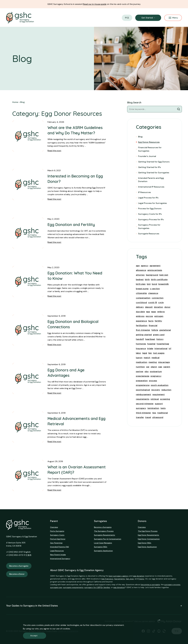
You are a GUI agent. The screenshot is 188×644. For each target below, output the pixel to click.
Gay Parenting (56, 543)
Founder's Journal (147, 156)
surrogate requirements (73, 587)
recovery (156, 390)
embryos (140, 316)
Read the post (54, 151)
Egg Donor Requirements (148, 535)
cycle (161, 302)
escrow (149, 316)
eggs (154, 312)
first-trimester (143, 330)
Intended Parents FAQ (60, 547)
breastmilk (164, 284)
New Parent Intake (58, 555)
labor (138, 353)
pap (160, 367)
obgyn (154, 367)
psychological (143, 390)
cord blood (141, 302)
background (152, 275)
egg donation (139, 576)
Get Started (147, 18)
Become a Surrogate (19, 566)
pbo (147, 371)
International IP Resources (151, 187)
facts (151, 321)
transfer (140, 417)
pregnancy (156, 376)
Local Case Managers (103, 543)
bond (154, 284)
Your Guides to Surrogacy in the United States (94, 606)
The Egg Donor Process (148, 531)
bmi (149, 284)
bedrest (140, 279)
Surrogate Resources (149, 234)
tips (154, 413)
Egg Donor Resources (149, 142)
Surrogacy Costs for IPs (150, 214)
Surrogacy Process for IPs (151, 219)
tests (163, 408)
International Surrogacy (60, 559)
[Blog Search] (179, 109)
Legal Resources (57, 551)
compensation (143, 298)
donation (158, 307)
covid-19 (153, 302)
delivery (140, 307)
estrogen (159, 316)
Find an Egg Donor (58, 539)
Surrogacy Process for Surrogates (149, 227)
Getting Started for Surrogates (154, 173)
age (138, 266)
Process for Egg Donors (150, 209)
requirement (158, 394)
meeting (153, 362)
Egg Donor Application (147, 547)
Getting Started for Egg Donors (154, 162)
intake (150, 348)
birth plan (141, 284)
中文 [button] (127, 18)
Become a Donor (17, 574)
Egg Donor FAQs (145, 543)
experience (141, 321)
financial (153, 325)
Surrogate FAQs (101, 547)
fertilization (142, 325)
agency (145, 266)
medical (155, 358)
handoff (140, 339)
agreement (155, 266)
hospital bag (163, 344)
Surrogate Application (103, 551)
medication (142, 362)
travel (148, 417)
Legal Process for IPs (148, 198)
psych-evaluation (160, 385)
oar (148, 367)
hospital (151, 344)
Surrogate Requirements (105, 535)
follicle (155, 330)
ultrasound (158, 417)
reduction (166, 390)
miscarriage (164, 362)
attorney (140, 275)
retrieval (155, 399)
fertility (158, 321)
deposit (149, 307)
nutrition (140, 367)
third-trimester (143, 413)
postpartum (156, 371)
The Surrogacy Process (104, 531)
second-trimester (145, 404)
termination (153, 408)
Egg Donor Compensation (149, 539)
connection (158, 298)
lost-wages (159, 353)
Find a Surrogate (57, 531)
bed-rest (164, 275)
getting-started (144, 335)
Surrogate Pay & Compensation (108, 539)
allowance (141, 270)
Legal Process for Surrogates (152, 203)
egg (148, 312)
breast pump (142, 289)
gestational (165, 330)
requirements (143, 399)
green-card (159, 335)
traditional (163, 413)
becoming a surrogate (150, 585)
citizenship (141, 293)
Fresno (141, 579)
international (161, 348)
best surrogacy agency (119, 576)
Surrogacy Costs (57, 535)
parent (167, 367)
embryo (161, 312)
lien (150, 353)
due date (140, 312)
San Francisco (107, 579)
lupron (139, 358)
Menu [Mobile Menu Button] (173, 18)
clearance (153, 293)
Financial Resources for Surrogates (150, 149)
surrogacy (141, 408)
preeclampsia (143, 376)
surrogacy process (172, 585)
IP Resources (144, 192)
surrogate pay (56, 587)
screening (165, 399)
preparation (142, 381)
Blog (140, 137)
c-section (155, 289)
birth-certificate (159, 279)
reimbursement (143, 394)
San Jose (130, 579)
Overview (54, 527)
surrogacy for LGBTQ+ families (97, 587)
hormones (141, 344)
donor (167, 307)
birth (147, 279)
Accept (34, 636)
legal (145, 353)
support (159, 404)
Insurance (141, 348)
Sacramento (120, 579)
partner (140, 371)
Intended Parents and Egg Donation (151, 180)
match (147, 358)
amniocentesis (155, 270)
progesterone (143, 385)
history (160, 339)
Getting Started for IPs (149, 167)
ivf (170, 348)
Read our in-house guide (95, 4)
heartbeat (150, 339)
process (153, 381)
